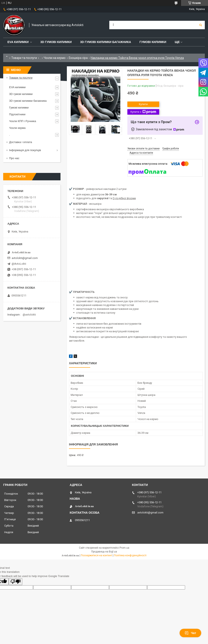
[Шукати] (201, 25)
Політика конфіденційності (130, 555)
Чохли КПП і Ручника (23, 121)
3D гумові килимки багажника (106, 42)
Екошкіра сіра (78, 58)
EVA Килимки (18, 42)
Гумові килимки (153, 42)
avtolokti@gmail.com (25, 258)
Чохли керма (17, 128)
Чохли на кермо (55, 58)
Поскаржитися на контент (96, 555)
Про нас (14, 158)
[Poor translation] (15, 582)
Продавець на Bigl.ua (104, 552)
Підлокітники (17, 114)
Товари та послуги (24, 58)
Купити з (143, 112)
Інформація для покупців (25, 150)
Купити (143, 104)
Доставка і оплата (21, 142)
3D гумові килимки (56, 42)
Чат (190, 633)
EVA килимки (17, 87)
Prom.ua (124, 548)
